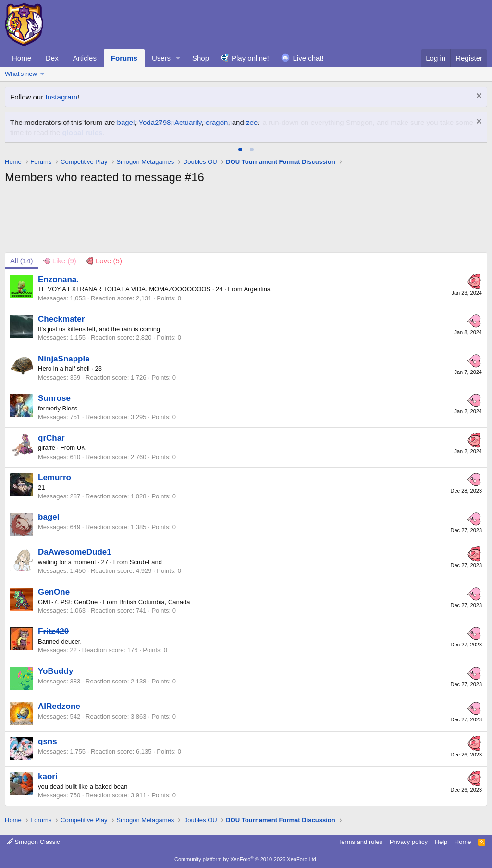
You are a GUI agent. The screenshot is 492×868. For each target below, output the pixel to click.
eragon (217, 122)
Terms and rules (360, 842)
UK (81, 448)
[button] (178, 58)
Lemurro (55, 477)
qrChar (51, 438)
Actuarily (188, 122)
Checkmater (61, 319)
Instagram (61, 97)
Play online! (250, 58)
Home (22, 58)
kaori (48, 776)
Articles (85, 58)
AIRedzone (59, 706)
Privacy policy (409, 842)
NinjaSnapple (64, 359)
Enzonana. (58, 279)
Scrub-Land (146, 562)
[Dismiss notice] (478, 97)
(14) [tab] (22, 261)
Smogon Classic (33, 842)
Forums (124, 58)
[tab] (240, 149)
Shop (201, 58)
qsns (48, 741)
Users (161, 58)
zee (252, 122)
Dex (52, 58)
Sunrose (54, 398)
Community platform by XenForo (246, 859)
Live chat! (308, 58)
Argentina (257, 289)
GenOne (54, 592)
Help (441, 842)
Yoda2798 (154, 122)
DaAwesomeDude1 (75, 552)
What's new (21, 74)
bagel (126, 122)
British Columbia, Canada (154, 602)
